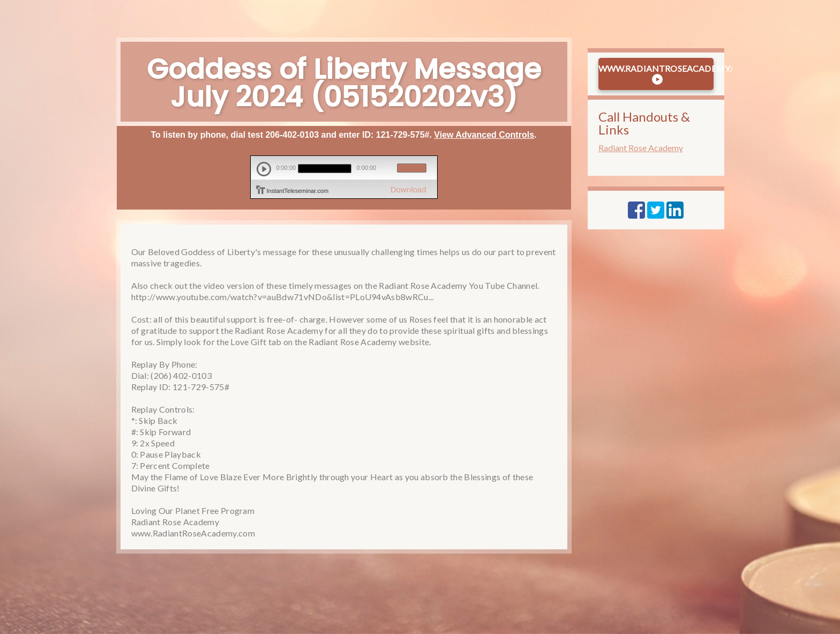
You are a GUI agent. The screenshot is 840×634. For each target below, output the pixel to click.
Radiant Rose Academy (641, 148)
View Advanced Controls (484, 135)
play (264, 169)
